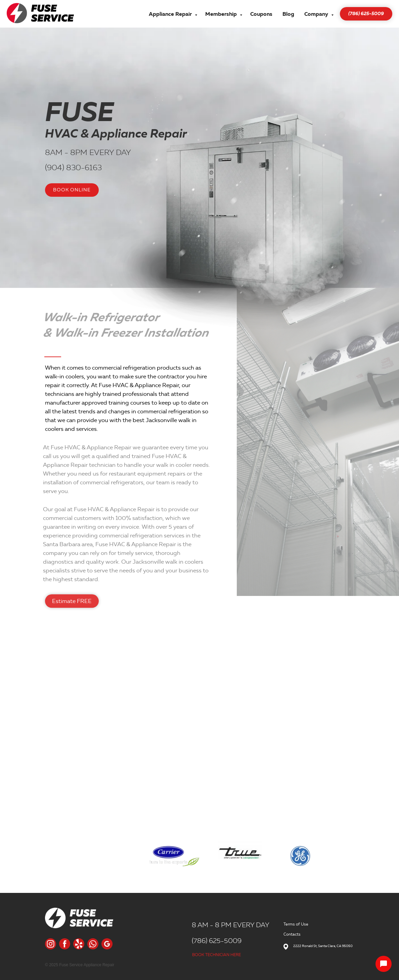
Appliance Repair (171, 14)
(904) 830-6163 (73, 167)
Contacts (292, 934)
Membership (222, 14)
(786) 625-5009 (217, 941)
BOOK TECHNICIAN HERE (216, 955)
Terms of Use (296, 924)
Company (317, 14)
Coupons (261, 14)
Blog (288, 14)
